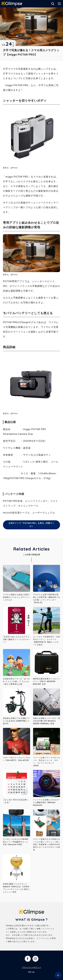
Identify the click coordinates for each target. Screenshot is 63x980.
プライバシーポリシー (32, 968)
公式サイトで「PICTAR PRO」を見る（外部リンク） (32, 525)
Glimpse (12, 4)
